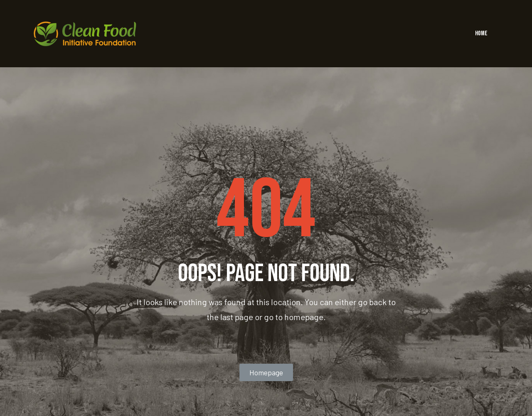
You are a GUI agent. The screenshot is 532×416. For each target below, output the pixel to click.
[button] (266, 372)
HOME (481, 33)
